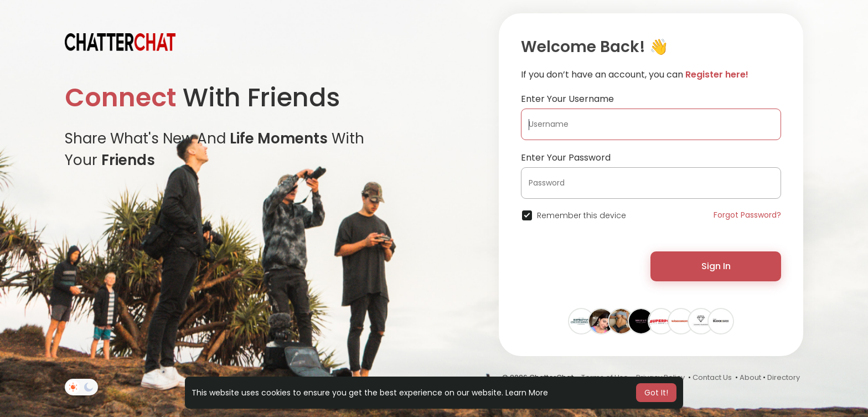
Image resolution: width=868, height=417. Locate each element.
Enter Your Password (566, 158)
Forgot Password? (747, 215)
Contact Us (712, 377)
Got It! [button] (656, 393)
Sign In (716, 266)
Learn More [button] (527, 393)
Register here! (717, 74)
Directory (784, 377)
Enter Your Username (567, 99)
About (750, 377)
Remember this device (582, 215)
